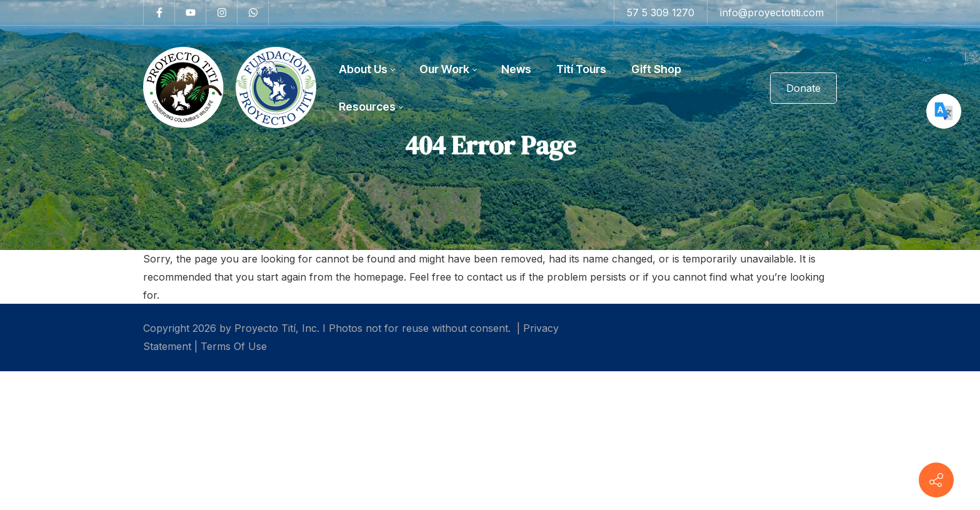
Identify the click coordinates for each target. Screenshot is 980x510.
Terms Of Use (234, 346)
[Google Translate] (944, 111)
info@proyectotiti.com (772, 12)
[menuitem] (367, 69)
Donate (803, 88)
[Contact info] (936, 480)
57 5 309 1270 (661, 12)
